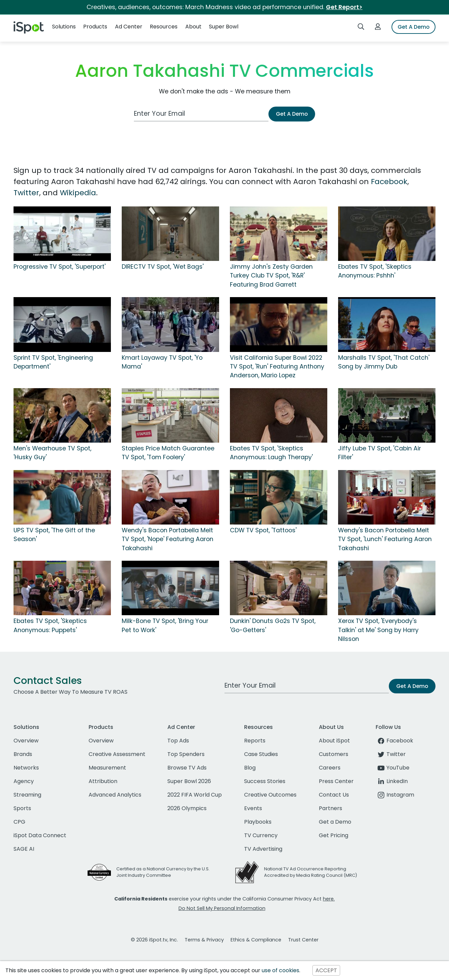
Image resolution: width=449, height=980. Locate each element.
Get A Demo (413, 27)
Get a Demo (335, 822)
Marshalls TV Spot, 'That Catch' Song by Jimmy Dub (384, 362)
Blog (250, 768)
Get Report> (344, 7)
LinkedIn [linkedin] (392, 781)
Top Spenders (186, 754)
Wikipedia (78, 193)
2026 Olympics (187, 808)
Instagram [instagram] (395, 795)
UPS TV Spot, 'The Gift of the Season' (54, 535)
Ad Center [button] (129, 27)
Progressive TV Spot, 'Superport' (60, 267)
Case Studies (261, 754)
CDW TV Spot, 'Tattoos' (263, 530)
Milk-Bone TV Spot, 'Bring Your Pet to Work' (165, 625)
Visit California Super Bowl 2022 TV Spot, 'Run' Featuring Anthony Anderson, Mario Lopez (277, 367)
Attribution (103, 781)
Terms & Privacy (204, 940)
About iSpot (334, 741)
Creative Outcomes (270, 795)
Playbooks (258, 822)
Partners (330, 808)
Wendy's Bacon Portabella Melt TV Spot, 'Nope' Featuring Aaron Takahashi (168, 539)
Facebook (389, 182)
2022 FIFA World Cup (195, 795)
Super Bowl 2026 (189, 781)
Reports (255, 741)
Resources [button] (164, 27)
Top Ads (178, 741)
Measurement (107, 768)
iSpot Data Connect (40, 835)
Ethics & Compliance (256, 940)
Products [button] (95, 27)
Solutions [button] (64, 27)
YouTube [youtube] (393, 768)
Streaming (27, 795)
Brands (23, 754)
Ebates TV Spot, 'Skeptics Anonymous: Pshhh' (375, 271)
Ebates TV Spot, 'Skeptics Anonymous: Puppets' (50, 625)
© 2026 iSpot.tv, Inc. (154, 940)
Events (253, 808)
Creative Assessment (117, 754)
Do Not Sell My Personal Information (222, 908)
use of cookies (280, 970)
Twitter (26, 193)
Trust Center (303, 940)
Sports (22, 808)
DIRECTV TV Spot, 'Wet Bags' (163, 267)
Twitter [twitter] (391, 754)
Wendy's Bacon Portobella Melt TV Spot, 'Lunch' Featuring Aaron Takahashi (385, 539)
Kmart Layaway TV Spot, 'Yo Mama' (162, 362)
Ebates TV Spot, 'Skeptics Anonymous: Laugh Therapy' (271, 453)
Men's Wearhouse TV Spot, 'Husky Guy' (52, 453)
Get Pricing (334, 835)
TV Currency (261, 835)
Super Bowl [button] (224, 27)
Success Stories (265, 781)
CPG (19, 822)
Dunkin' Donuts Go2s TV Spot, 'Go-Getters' (273, 625)
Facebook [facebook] (394, 741)
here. (329, 899)
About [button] (193, 27)
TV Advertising (263, 849)
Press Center (336, 781)
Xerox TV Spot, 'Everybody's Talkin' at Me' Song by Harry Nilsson (378, 630)
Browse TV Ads (187, 768)
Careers (330, 768)
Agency (24, 781)
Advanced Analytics (115, 795)
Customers (334, 754)
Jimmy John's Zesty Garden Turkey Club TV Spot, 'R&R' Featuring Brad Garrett (271, 276)
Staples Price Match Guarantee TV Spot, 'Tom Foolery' (168, 453)
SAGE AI (24, 849)
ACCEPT (326, 970)
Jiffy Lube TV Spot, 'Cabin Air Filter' (380, 453)
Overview (26, 741)
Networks (26, 768)
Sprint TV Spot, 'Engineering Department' (53, 362)
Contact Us (334, 795)
